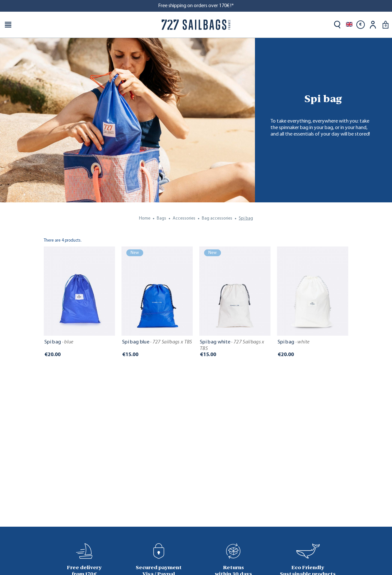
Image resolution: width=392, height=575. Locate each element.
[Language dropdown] (349, 25)
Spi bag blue (157, 342)
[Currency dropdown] (361, 25)
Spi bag (59, 342)
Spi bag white (232, 345)
